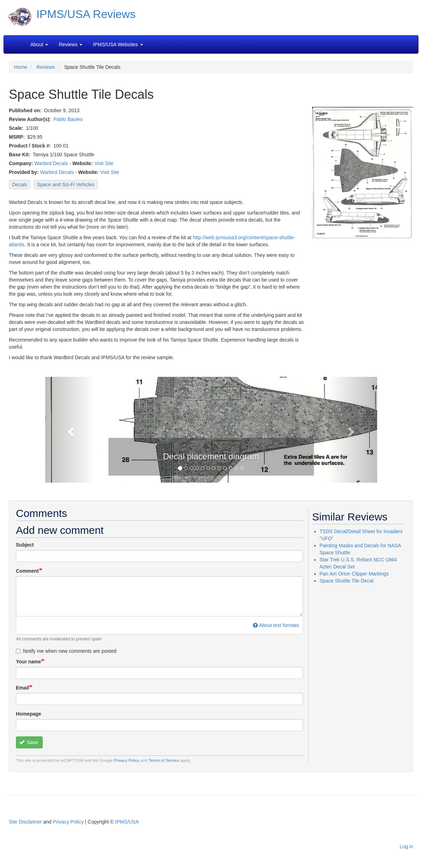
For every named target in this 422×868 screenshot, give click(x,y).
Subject (25, 545)
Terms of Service (164, 760)
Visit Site (104, 163)
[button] (70, 430)
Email (22, 688)
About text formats (276, 625)
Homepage (29, 714)
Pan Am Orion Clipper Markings (354, 574)
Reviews (46, 67)
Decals (20, 185)
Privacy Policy (127, 760)
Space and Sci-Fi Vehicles (66, 185)
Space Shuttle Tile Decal (347, 581)
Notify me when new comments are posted (66, 651)
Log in (406, 846)
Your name (28, 662)
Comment (27, 571)
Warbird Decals (51, 163)
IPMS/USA (127, 822)
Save (29, 742)
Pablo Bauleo (68, 119)
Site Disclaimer (25, 822)
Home (21, 67)
